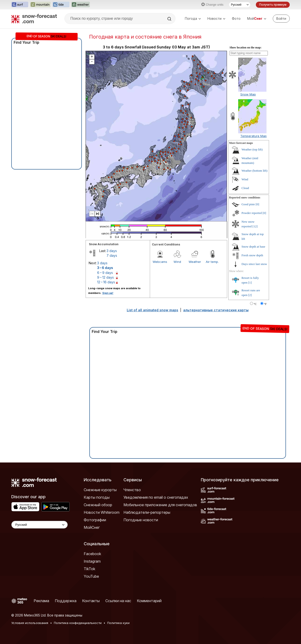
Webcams (160, 262)
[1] (250, 282)
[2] (250, 295)
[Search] (170, 19)
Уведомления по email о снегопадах (156, 497)
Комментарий (149, 601)
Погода (193, 18)
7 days (112, 255)
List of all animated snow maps (152, 310)
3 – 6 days (105, 268)
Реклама (41, 601)
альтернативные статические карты (216, 310)
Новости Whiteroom (102, 512)
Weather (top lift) (252, 149)
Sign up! (108, 293)
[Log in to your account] (281, 19)
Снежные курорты (100, 490)
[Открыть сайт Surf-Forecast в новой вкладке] (20, 5)
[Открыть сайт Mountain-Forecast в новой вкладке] (40, 5)
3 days (112, 251)
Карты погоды (97, 497)
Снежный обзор (98, 505)
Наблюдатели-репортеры (147, 512)
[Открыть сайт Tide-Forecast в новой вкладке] (61, 5)
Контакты (91, 601)
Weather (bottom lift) (254, 171)
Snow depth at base (253, 247)
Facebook (92, 554)
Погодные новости (141, 520)
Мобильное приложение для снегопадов (160, 505)
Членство (132, 490)
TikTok (89, 569)
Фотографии (95, 520)
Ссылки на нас (118, 601)
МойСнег (92, 527)
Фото (236, 18)
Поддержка (66, 601)
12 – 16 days (106, 282)
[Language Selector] (40, 525)
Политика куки (118, 623)
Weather (195, 262)
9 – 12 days (105, 277)
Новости (216, 18)
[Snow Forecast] (34, 19)
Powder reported (252, 213)
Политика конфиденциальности (78, 623)
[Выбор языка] (240, 5)
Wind (177, 262)
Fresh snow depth (252, 255)
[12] (255, 226)
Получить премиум (273, 5)
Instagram (92, 561)
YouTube (91, 576)
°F (265, 304)
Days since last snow (254, 264)
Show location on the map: (246, 47)
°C (255, 304)
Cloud (245, 188)
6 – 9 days (105, 273)
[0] (257, 204)
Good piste (248, 204)
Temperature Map (253, 136)
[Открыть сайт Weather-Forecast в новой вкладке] (81, 5)
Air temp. (212, 262)
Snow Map (248, 94)
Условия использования (30, 623)
